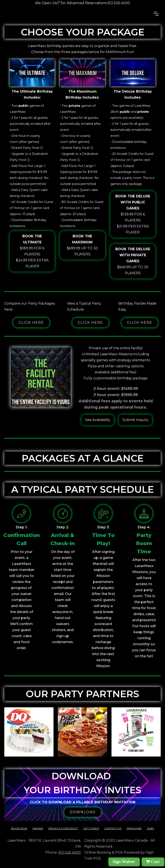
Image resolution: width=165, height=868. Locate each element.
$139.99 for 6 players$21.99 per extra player (133, 214)
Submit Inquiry (135, 420)
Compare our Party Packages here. (30, 306)
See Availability (98, 420)
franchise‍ (134, 828)
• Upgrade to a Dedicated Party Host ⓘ (29, 157)
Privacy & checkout (63, 828)
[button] (156, 14)
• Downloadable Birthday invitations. (28, 223)
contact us (113, 828)
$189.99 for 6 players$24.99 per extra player (32, 251)
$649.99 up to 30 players (133, 261)
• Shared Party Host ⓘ (26, 148)
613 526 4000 (70, 852)
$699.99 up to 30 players (82, 245)
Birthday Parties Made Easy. (137, 306)
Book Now (19, 828)
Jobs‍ (150, 828)
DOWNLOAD (83, 812)
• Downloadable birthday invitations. (129, 145)
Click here (31, 323)
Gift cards (91, 828)
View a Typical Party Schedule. (84, 306)
